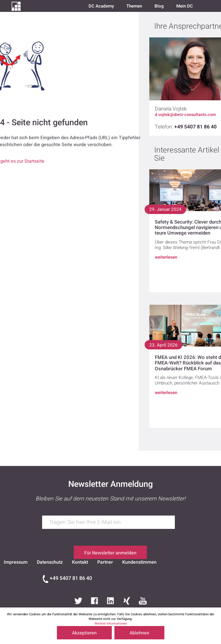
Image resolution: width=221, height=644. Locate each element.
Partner (105, 562)
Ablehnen (139, 633)
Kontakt (80, 562)
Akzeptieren (84, 633)
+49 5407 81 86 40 (71, 578)
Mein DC (185, 6)
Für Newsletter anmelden (110, 553)
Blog (159, 6)
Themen (134, 6)
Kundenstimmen (139, 562)
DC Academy (101, 6)
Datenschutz (50, 562)
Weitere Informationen (111, 624)
